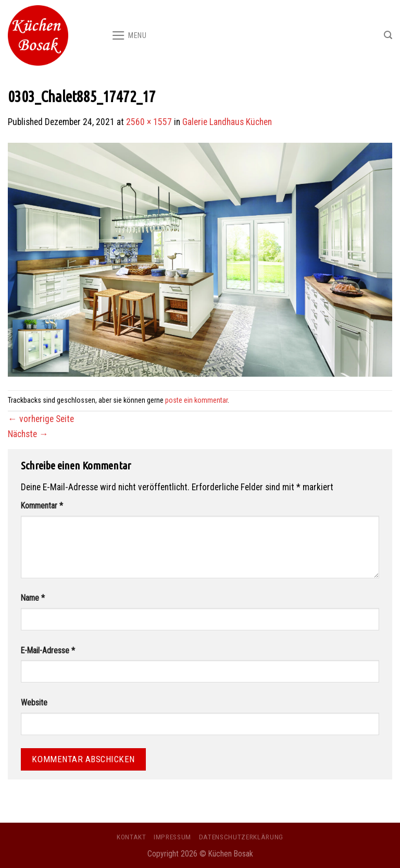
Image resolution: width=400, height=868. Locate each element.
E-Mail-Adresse (48, 650)
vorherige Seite (41, 419)
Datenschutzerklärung (241, 837)
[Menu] (129, 35)
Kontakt (132, 837)
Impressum (172, 837)
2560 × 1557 (149, 122)
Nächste (28, 434)
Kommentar (42, 506)
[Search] (388, 35)
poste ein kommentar (196, 400)
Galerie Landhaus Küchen (227, 122)
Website (34, 703)
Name (33, 598)
